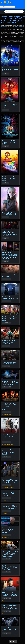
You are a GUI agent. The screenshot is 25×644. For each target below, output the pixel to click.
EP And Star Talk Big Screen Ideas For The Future (9, 629)
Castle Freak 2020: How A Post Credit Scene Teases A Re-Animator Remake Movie (10, 554)
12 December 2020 (7, 511)
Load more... (13, 641)
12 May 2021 (6, 238)
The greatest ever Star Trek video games (10, 363)
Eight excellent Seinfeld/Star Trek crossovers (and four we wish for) (10, 234)
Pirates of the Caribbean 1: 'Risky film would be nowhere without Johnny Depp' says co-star (10, 406)
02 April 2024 (6, 183)
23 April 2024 (6, 110)
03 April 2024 (6, 146)
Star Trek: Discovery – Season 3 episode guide (10, 298)
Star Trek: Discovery (18, 27)
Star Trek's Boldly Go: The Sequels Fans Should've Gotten (9, 494)
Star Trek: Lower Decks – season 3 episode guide (10, 142)
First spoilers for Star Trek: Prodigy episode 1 (10, 214)
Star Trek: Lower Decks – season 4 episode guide (10, 106)
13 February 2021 (7, 279)
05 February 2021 (7, 301)
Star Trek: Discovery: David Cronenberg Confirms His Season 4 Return (10, 530)
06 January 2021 (7, 366)
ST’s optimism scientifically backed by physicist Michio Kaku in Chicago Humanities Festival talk (10, 256)
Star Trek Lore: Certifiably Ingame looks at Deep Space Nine (10, 481)
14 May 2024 (6, 73)
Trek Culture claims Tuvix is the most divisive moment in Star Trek (10, 437)
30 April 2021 (6, 261)
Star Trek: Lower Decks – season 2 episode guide (10, 178)
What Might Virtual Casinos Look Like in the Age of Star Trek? (10, 383)
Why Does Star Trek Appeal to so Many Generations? (9, 342)
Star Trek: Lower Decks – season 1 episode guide (10, 319)
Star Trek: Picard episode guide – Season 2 (10, 69)
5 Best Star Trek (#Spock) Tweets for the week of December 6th (10, 594)
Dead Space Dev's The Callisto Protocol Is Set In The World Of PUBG (10, 607)
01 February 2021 (7, 323)
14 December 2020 (7, 412)
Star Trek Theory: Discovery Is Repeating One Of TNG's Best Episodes (10, 452)
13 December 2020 (7, 457)
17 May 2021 (6, 217)
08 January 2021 (7, 346)
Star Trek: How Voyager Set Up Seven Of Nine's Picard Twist (10, 568)
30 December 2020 (7, 387)
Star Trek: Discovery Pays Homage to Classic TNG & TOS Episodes (10, 507)
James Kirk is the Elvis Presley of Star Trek (10, 276)
